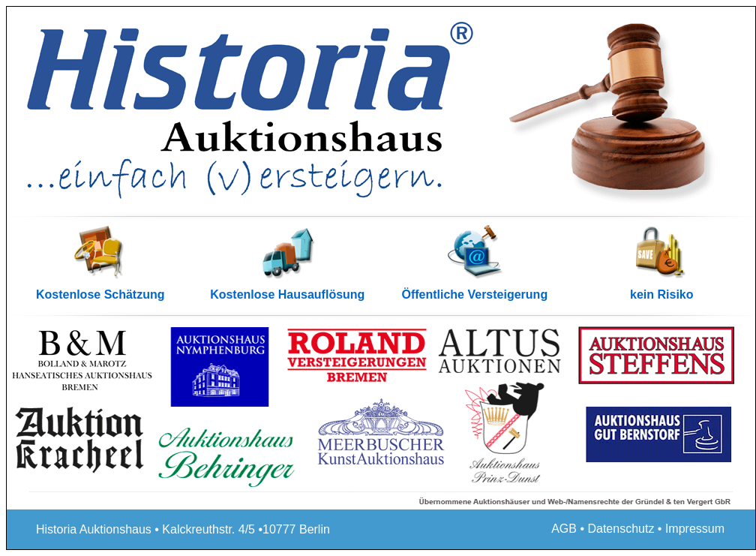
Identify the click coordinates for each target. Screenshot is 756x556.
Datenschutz (621, 529)
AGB (564, 529)
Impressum (695, 529)
